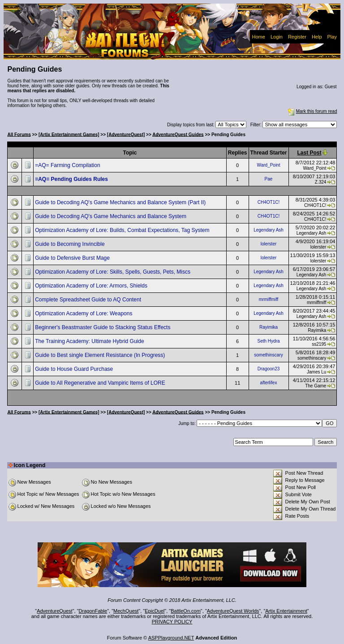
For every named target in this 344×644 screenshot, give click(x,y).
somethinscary (268, 355)
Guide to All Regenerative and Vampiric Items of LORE (101, 383)
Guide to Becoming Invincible (71, 244)
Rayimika (269, 327)
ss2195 (319, 344)
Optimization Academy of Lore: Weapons (84, 313)
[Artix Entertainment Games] (69, 134)
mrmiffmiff (269, 299)
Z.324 (321, 182)
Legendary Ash (269, 230)
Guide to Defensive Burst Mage (73, 258)
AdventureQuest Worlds (233, 611)
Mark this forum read (312, 111)
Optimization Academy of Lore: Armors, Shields (92, 286)
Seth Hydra (269, 341)
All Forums (19, 134)
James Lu (316, 372)
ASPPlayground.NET (171, 638)
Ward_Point (269, 165)
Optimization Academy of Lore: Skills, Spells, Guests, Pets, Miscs (113, 272)
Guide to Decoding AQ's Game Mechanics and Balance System (111, 216)
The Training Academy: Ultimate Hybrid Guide (90, 341)
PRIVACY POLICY (172, 622)
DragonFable (93, 611)
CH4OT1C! (269, 202)
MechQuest (126, 611)
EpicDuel (155, 611)
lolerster (269, 244)
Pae (269, 179)
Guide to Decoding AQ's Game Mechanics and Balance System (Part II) (121, 202)
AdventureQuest (55, 611)
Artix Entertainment (286, 611)
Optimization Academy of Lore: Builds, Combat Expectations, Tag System (123, 230)
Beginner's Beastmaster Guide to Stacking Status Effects (103, 327)
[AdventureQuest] (126, 134)
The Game (316, 386)
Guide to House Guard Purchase (75, 369)
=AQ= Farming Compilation (68, 165)
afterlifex (269, 383)
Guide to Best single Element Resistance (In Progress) (101, 355)
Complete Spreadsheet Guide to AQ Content (89, 300)
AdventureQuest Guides (178, 134)
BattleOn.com (186, 611)
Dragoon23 (269, 369)
